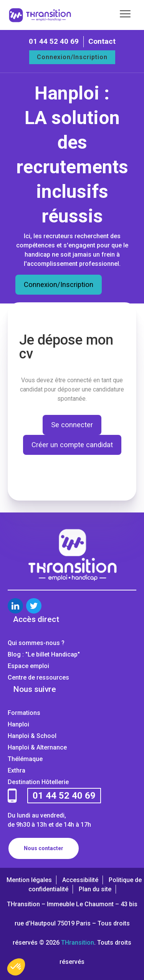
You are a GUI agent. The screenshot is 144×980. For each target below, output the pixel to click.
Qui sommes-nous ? (36, 643)
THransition (78, 943)
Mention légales (29, 880)
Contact (102, 41)
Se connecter (72, 425)
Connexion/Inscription (72, 57)
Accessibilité (80, 880)
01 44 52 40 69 (54, 41)
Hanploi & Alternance (37, 747)
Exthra (17, 770)
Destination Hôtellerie (38, 782)
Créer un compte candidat (72, 445)
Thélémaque (25, 759)
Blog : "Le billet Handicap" (44, 654)
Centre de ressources (38, 677)
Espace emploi (28, 666)
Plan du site (95, 889)
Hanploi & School (32, 736)
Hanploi (18, 724)
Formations (24, 713)
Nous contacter (44, 848)
